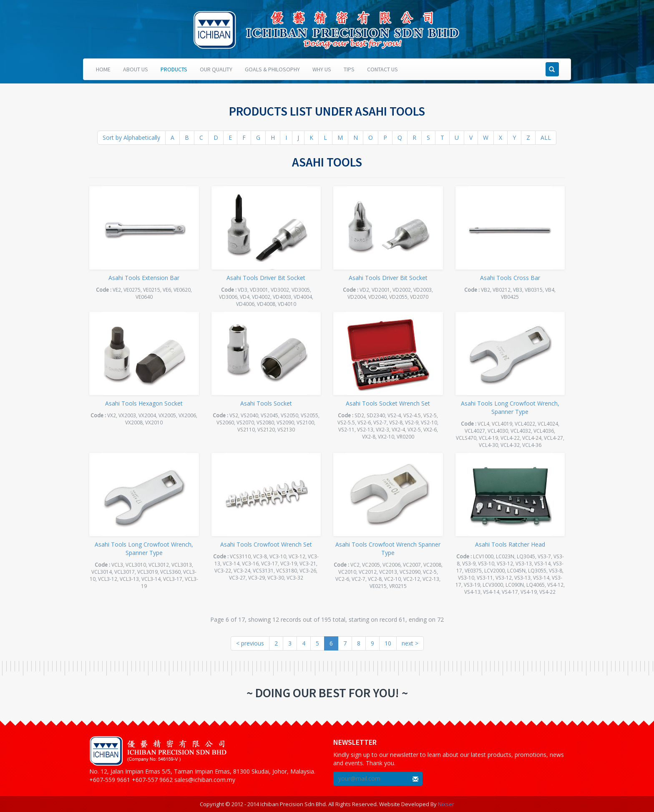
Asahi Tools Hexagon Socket (144, 403)
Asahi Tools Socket (266, 403)
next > (410, 643)
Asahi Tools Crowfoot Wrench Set (266, 544)
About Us (136, 69)
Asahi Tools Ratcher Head (510, 544)
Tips (349, 69)
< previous (250, 643)
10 (388, 643)
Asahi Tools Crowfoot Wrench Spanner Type (388, 548)
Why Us (322, 69)
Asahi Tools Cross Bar (510, 278)
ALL (546, 137)
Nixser (446, 804)
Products (174, 69)
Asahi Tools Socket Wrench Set (388, 403)
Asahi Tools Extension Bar (144, 278)
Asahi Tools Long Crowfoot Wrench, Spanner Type (510, 407)
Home (103, 69)
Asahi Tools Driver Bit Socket (266, 278)
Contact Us (382, 69)
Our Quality (216, 69)
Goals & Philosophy (272, 69)
